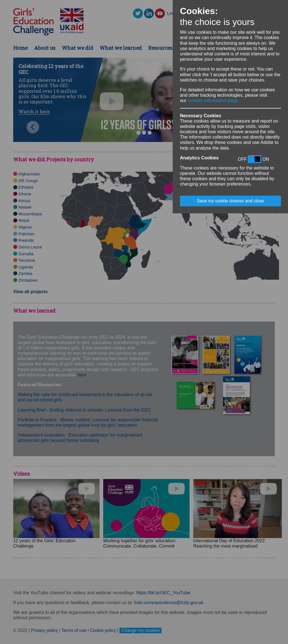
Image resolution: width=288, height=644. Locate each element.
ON (266, 159)
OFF (242, 159)
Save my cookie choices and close (230, 201)
